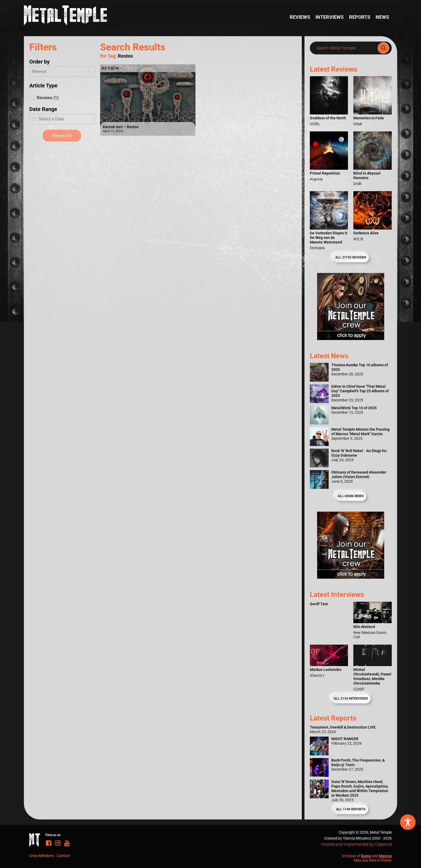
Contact (64, 856)
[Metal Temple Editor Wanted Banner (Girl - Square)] (351, 338)
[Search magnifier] (383, 48)
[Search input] (345, 48)
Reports (360, 17)
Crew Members (42, 856)
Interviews (330, 17)
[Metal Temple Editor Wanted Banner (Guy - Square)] (351, 577)
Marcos (385, 856)
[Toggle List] (89, 72)
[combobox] (57, 72)
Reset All (62, 136)
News (382, 17)
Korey (366, 856)
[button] (62, 98)
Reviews (300, 17)
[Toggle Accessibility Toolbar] (408, 822)
